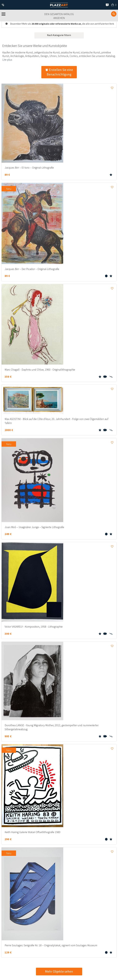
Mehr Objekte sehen (59, 971)
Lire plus (7, 60)
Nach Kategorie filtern (59, 35)
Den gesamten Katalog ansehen (59, 16)
